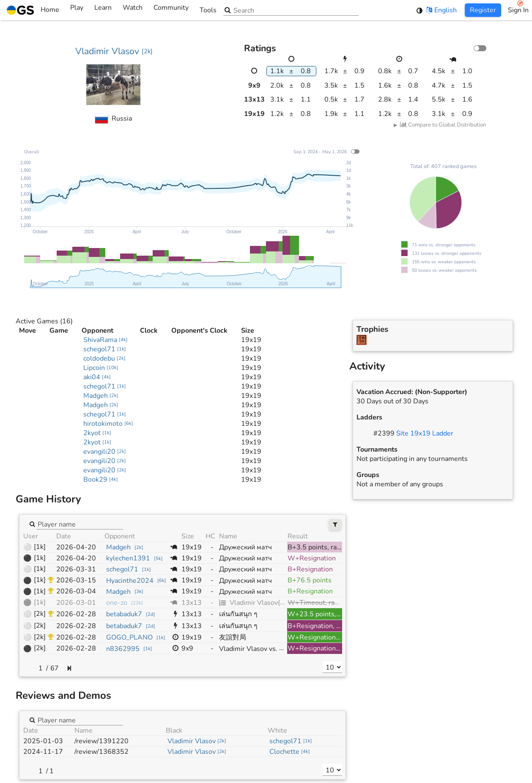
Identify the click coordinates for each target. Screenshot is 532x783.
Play (77, 10)
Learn (103, 10)
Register (483, 10)
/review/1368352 (101, 752)
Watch (133, 10)
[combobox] (80, 524)
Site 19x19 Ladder (425, 433)
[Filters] (335, 525)
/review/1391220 (101, 741)
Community (171, 10)
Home (33, 10)
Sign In (518, 10)
